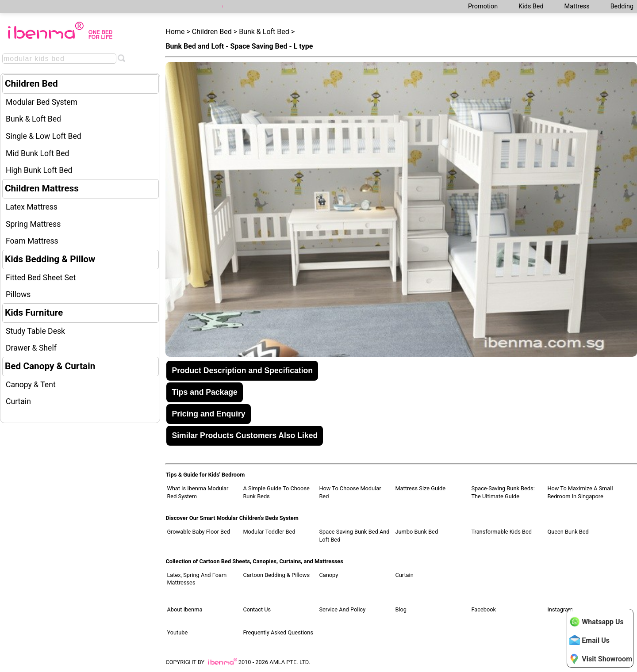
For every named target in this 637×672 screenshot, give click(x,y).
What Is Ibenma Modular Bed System (198, 492)
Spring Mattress (33, 224)
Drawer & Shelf (31, 348)
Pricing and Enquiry (208, 414)
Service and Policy (342, 609)
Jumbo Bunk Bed (416, 532)
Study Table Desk (35, 331)
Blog (401, 609)
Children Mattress (42, 188)
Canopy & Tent (31, 385)
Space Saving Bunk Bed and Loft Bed (354, 536)
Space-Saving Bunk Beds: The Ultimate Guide (503, 492)
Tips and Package (204, 392)
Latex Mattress (32, 207)
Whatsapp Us (596, 622)
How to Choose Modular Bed (350, 492)
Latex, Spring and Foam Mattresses (197, 579)
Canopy (328, 575)
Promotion (483, 6)
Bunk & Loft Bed (33, 119)
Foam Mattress (32, 241)
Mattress (577, 6)
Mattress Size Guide (420, 488)
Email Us (589, 640)
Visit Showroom (601, 659)
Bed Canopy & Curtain (50, 366)
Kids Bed (531, 6)
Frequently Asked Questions (278, 632)
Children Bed (31, 84)
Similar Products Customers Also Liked (245, 435)
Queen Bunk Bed (568, 532)
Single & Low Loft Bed (44, 136)
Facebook (484, 609)
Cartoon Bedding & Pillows (276, 575)
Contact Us (257, 609)
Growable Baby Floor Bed (198, 532)
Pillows (18, 294)
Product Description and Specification (242, 370)
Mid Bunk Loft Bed (38, 153)
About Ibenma (184, 609)
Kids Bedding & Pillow (50, 259)
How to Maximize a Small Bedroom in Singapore (580, 492)
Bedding (622, 6)
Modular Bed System (42, 102)
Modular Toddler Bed (269, 532)
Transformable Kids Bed (501, 532)
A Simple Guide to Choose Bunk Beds (276, 492)
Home (175, 32)
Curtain (18, 401)
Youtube (177, 632)
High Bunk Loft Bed (39, 170)
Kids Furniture (34, 313)
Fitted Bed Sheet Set (41, 278)
